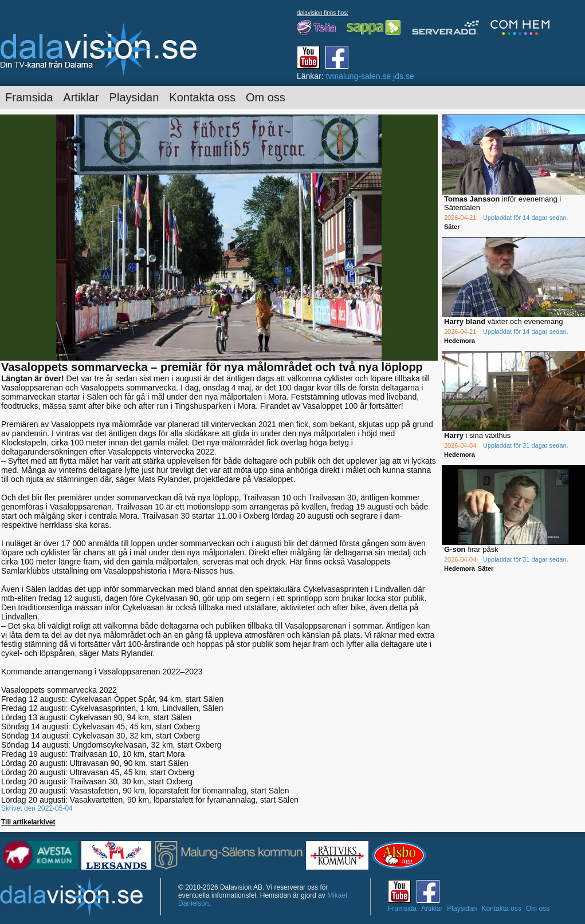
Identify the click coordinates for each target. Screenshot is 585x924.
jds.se (404, 76)
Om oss (266, 97)
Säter (452, 227)
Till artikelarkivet (28, 822)
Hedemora (460, 341)
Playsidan (134, 97)
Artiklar (81, 97)
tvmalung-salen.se (359, 76)
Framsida (29, 97)
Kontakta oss (202, 97)
